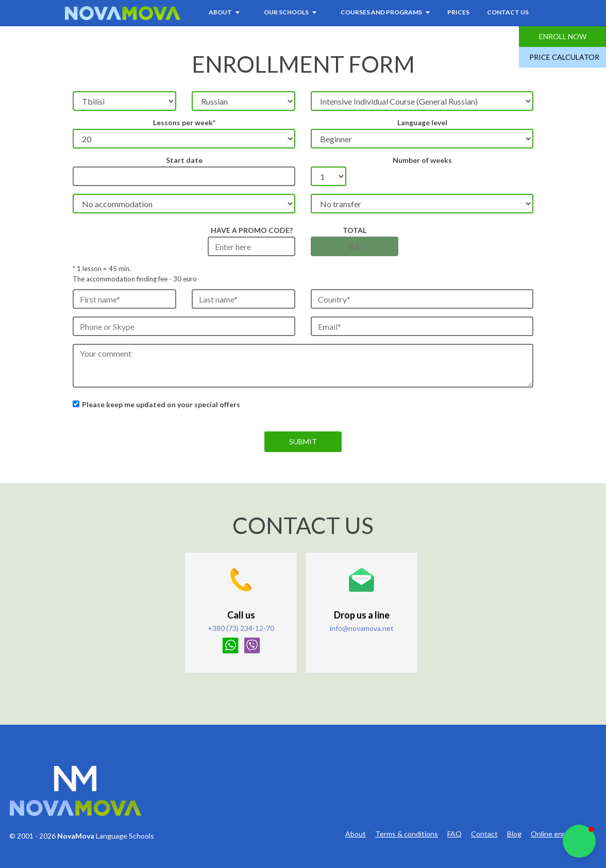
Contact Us (508, 12)
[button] (579, 841)
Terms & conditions (407, 834)
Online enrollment (560, 834)
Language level (422, 122)
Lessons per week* (184, 122)
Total (355, 230)
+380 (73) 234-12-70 (241, 628)
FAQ (454, 834)
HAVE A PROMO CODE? (252, 230)
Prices (458, 12)
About (356, 834)
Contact (484, 834)
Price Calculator (564, 57)
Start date (184, 160)
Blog (514, 834)
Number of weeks (422, 160)
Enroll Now (563, 36)
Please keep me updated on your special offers (161, 404)
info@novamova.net (362, 628)
